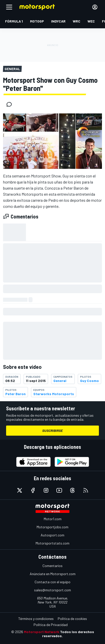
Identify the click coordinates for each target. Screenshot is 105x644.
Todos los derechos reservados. (68, 634)
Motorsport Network (42, 632)
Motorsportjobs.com (52, 527)
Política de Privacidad (51, 625)
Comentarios (52, 566)
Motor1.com (53, 519)
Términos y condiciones (36, 619)
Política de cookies (72, 619)
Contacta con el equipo (52, 582)
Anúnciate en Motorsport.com (53, 574)
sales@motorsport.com (52, 590)
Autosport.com (52, 535)
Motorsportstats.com (52, 543)
